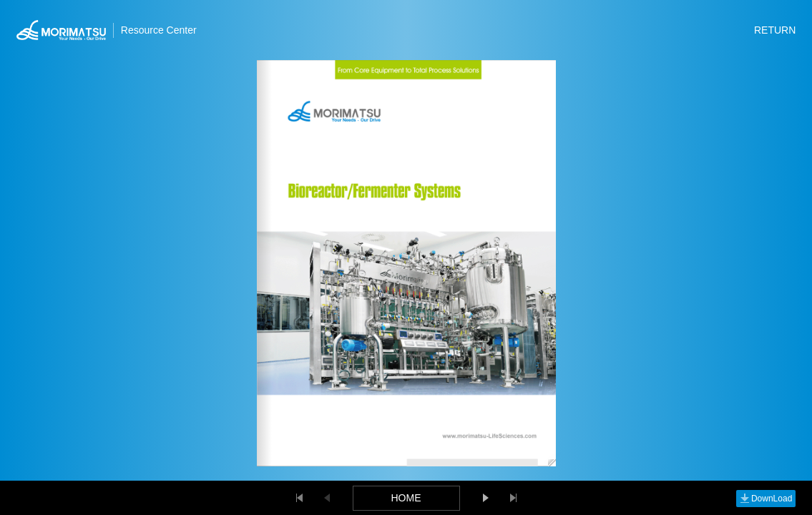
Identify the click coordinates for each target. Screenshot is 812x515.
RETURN (775, 30)
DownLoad (766, 499)
